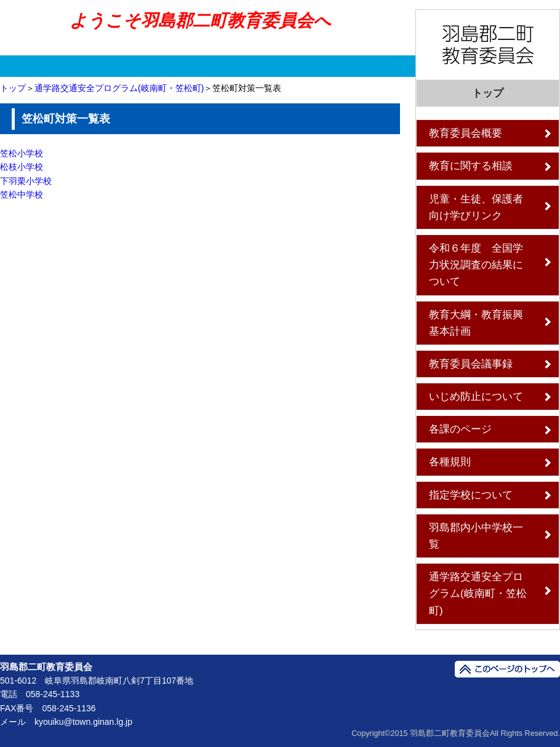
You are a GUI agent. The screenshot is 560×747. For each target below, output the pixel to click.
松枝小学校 (22, 167)
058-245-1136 (69, 708)
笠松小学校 (22, 153)
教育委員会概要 (466, 133)
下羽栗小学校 (26, 181)
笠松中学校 (22, 194)
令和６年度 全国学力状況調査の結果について (476, 265)
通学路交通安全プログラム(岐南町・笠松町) (119, 88)
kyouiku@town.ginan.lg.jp (83, 722)
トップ (13, 88)
